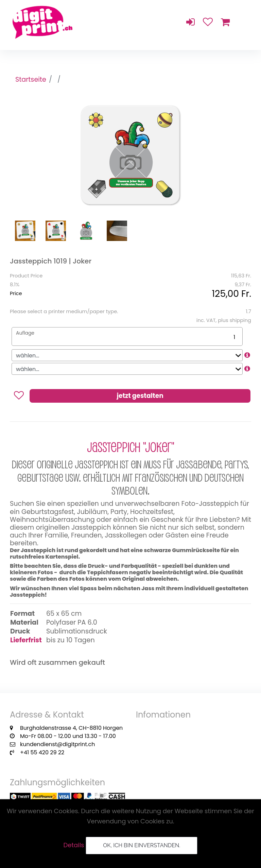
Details (74, 845)
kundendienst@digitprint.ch (57, 744)
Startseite (31, 79)
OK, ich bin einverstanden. (142, 845)
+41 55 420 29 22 (42, 752)
